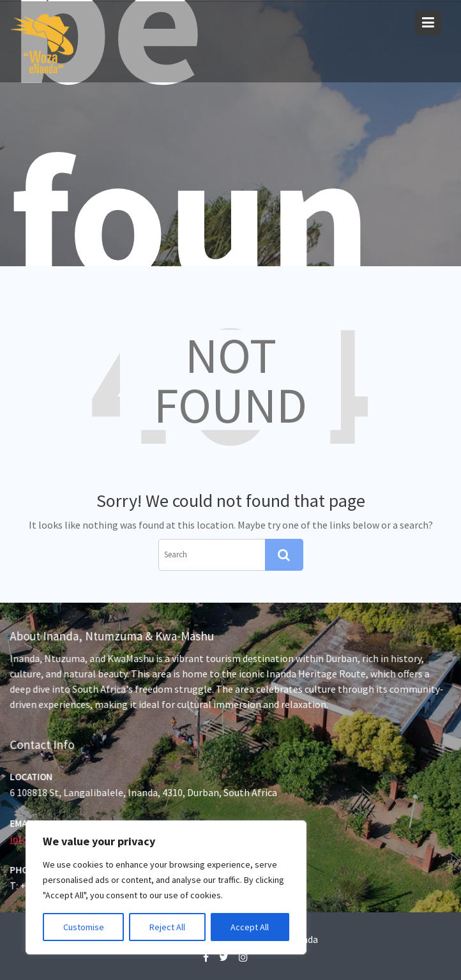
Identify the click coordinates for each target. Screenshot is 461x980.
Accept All (250, 927)
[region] (166, 887)
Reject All (167, 927)
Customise (84, 927)
